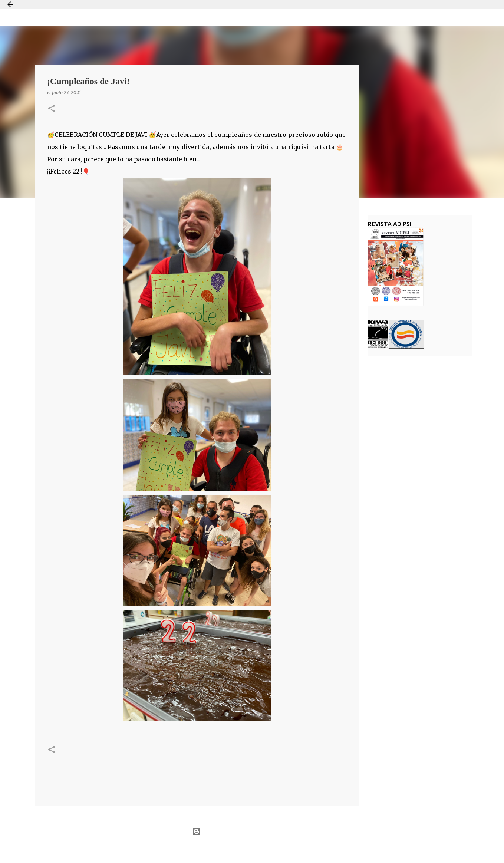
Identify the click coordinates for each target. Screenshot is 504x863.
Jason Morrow (279, 849)
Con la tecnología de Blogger (252, 831)
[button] (52, 109)
